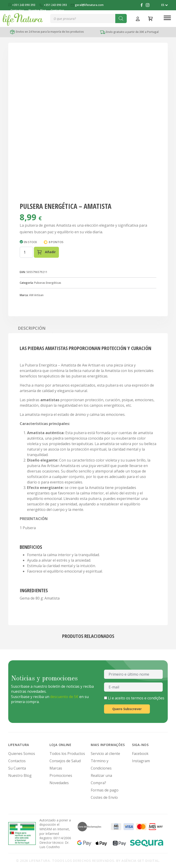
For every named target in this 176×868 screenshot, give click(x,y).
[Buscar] (121, 19)
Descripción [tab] (32, 328)
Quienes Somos (22, 754)
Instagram (141, 761)
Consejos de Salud (65, 761)
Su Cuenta (17, 768)
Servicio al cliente (105, 754)
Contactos (17, 761)
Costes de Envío (104, 797)
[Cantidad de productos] (26, 252)
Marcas (56, 768)
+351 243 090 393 (22, 5)
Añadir (46, 252)
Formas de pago (105, 790)
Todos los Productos (67, 754)
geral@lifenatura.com (87, 5)
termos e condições (148, 698)
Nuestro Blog (20, 775)
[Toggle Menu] (167, 18)
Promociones (61, 775)
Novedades (59, 783)
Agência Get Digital (140, 861)
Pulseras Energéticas (48, 283)
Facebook (140, 754)
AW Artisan (36, 295)
